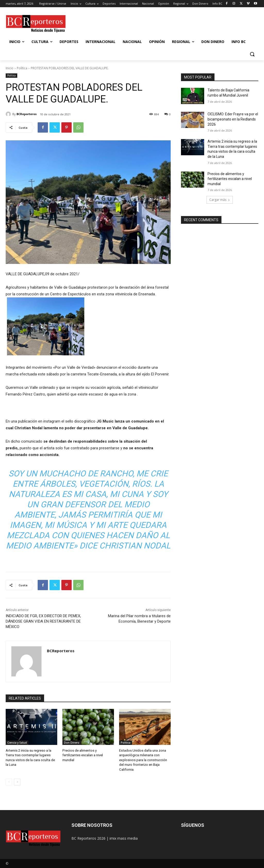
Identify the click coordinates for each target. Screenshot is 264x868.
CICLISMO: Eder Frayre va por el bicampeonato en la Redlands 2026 (233, 119)
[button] (252, 54)
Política (22, 68)
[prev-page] (9, 782)
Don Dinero (72, 743)
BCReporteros (27, 114)
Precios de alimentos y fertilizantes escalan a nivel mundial (82, 755)
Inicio (10, 68)
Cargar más (220, 200)
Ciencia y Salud (17, 743)
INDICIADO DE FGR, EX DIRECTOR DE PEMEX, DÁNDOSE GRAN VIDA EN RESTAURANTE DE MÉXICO (43, 621)
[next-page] (17, 782)
